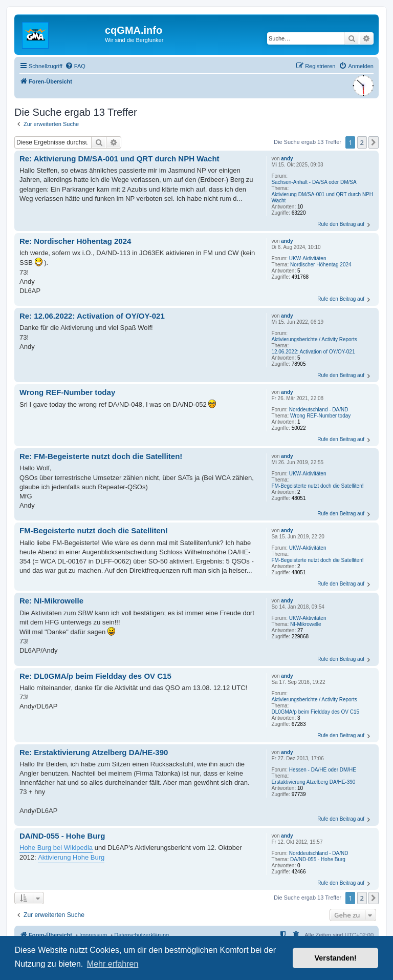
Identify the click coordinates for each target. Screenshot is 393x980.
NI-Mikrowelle (306, 624)
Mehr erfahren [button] (113, 964)
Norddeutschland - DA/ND (319, 410)
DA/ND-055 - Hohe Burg (318, 859)
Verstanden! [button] (336, 958)
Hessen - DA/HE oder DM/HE (323, 770)
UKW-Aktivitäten (308, 258)
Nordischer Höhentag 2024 (321, 265)
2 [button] (362, 142)
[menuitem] (75, 66)
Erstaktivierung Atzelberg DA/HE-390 (313, 782)
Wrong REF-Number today (320, 416)
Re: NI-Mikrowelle (51, 601)
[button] (374, 142)
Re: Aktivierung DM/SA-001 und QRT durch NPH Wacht (119, 159)
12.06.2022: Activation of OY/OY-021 (313, 352)
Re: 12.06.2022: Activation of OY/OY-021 (92, 316)
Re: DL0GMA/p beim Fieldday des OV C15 (95, 676)
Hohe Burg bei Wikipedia (56, 848)
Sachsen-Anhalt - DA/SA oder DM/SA (314, 182)
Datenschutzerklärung (141, 935)
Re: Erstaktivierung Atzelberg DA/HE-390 (94, 752)
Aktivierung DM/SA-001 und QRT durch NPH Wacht (322, 197)
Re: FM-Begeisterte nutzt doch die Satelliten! (101, 456)
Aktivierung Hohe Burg (71, 857)
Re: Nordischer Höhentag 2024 (75, 241)
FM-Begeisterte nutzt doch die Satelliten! (317, 486)
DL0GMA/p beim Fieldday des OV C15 (315, 712)
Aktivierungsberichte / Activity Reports (314, 339)
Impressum (93, 935)
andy (287, 159)
